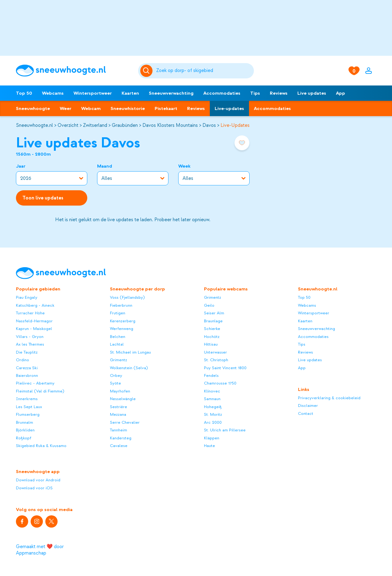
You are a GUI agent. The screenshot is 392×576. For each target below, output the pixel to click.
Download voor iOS (34, 488)
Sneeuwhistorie (128, 108)
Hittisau (211, 344)
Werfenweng (122, 329)
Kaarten (130, 93)
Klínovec (212, 391)
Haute (209, 446)
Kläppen (212, 438)
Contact (306, 413)
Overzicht (68, 125)
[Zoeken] (204, 71)
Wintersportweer (93, 93)
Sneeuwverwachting (171, 93)
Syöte (115, 383)
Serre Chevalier (125, 422)
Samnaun (212, 399)
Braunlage (213, 321)
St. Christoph (216, 360)
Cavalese (119, 446)
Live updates (312, 93)
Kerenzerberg (123, 321)
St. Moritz (213, 414)
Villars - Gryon (30, 337)
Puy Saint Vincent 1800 (225, 368)
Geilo (209, 305)
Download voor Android (38, 480)
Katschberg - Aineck (35, 305)
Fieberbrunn (121, 305)
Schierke (212, 329)
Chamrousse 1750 (220, 383)
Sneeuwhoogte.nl (34, 125)
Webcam (91, 108)
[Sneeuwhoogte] (74, 71)
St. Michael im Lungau (130, 352)
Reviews (279, 93)
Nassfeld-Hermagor (34, 321)
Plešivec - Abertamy (35, 383)
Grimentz (119, 360)
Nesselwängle (123, 399)
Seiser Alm (214, 313)
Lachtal (117, 344)
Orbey (116, 375)
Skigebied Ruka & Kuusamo (41, 446)
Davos (209, 125)
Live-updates (229, 108)
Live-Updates (235, 125)
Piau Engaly (27, 297)
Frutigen (118, 313)
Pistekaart (166, 108)
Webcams (53, 93)
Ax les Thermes (30, 344)
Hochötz (212, 337)
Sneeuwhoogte (33, 108)
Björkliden (25, 430)
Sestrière (119, 407)
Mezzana (118, 414)
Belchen (118, 337)
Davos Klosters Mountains (170, 125)
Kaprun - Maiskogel (34, 329)
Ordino (23, 360)
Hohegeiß (213, 407)
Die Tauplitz (27, 352)
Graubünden (125, 125)
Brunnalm (24, 422)
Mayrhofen (120, 391)
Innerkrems (27, 399)
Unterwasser (215, 352)
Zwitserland (95, 125)
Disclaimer (308, 405)
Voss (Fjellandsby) (127, 297)
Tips (255, 93)
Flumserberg (28, 414)
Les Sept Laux (29, 407)
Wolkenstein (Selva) (129, 368)
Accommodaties (222, 93)
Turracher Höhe (30, 313)
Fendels (211, 375)
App (341, 93)
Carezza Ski (27, 368)
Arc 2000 (213, 422)
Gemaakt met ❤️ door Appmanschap (40, 550)
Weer (66, 108)
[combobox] (204, 71)
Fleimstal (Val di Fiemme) (40, 391)
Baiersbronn (27, 375)
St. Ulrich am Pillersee (225, 430)
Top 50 (24, 93)
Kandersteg (121, 438)
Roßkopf (24, 438)
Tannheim (119, 430)
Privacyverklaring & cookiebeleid (329, 398)
